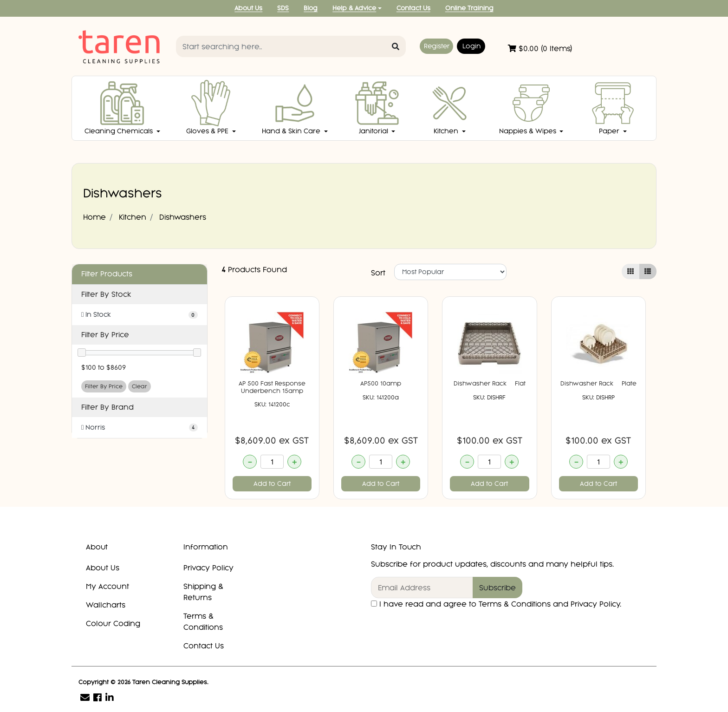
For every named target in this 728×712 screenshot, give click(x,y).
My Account (107, 586)
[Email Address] (422, 588)
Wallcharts (106, 605)
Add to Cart (272, 483)
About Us (248, 8)
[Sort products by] (450, 272)
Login (471, 46)
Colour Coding (113, 623)
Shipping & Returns (203, 592)
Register (437, 46)
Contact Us (413, 8)
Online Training (469, 8)
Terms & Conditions (203, 621)
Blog (311, 8)
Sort (378, 273)
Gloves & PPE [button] (210, 108)
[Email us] (85, 697)
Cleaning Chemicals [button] (120, 108)
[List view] (648, 271)
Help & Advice (354, 8)
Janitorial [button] (377, 108)
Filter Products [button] (107, 274)
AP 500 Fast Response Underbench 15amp (272, 387)
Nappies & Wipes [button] (529, 108)
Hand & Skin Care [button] (292, 108)
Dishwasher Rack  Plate (598, 383)
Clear (140, 386)
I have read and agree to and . (496, 604)
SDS (283, 8)
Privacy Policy (208, 568)
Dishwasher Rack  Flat (490, 383)
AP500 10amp (381, 383)
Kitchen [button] (449, 108)
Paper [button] (613, 108)
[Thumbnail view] (630, 271)
